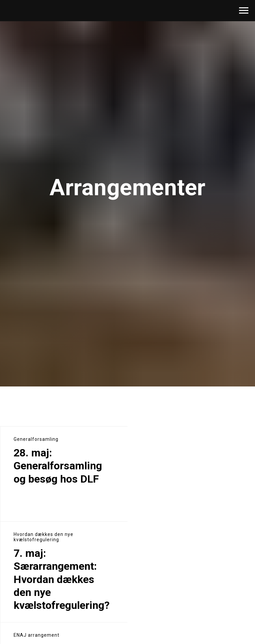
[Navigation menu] (244, 11)
